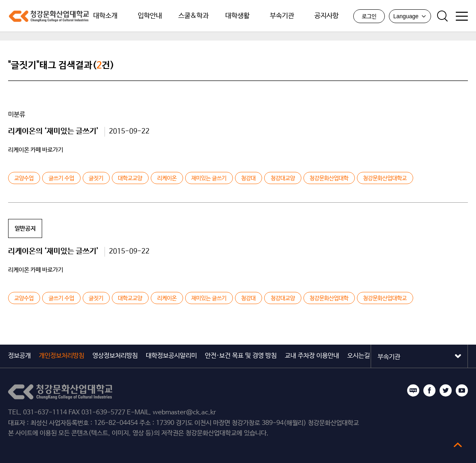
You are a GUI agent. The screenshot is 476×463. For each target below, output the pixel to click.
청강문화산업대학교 (49, 16)
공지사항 (327, 16)
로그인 (369, 17)
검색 (442, 16)
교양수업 (24, 178)
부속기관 (282, 16)
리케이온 (167, 178)
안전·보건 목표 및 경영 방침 (241, 356)
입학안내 (150, 16)
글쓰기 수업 (61, 178)
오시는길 (359, 356)
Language (410, 16)
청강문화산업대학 (329, 178)
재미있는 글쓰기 (209, 178)
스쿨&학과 (193, 16)
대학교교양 (130, 178)
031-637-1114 (45, 413)
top (458, 445)
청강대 (248, 178)
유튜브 (462, 390)
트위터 (446, 390)
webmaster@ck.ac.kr (184, 413)
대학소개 (105, 16)
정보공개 (19, 356)
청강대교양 (283, 178)
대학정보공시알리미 (171, 356)
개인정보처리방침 (62, 356)
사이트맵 (462, 16)
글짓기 (96, 178)
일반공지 (25, 228)
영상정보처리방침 (115, 356)
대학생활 (237, 16)
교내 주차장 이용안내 (312, 356)
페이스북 (429, 390)
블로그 (413, 390)
